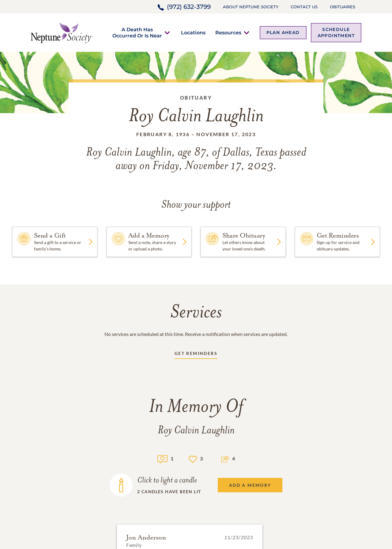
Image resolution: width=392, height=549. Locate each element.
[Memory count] (162, 458)
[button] (137, 32)
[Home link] (62, 32)
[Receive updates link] (196, 355)
